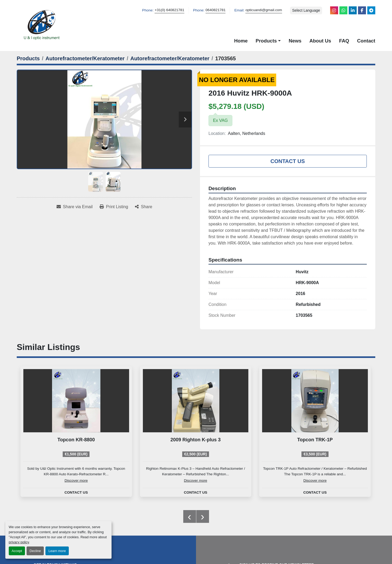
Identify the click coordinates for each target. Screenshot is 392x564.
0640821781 (216, 10)
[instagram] (334, 10)
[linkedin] (353, 10)
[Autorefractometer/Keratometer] (85, 58)
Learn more (57, 551)
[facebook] (362, 10)
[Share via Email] (75, 207)
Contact (366, 41)
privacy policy (19, 542)
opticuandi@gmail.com (264, 10)
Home (241, 41)
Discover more (76, 480)
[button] (268, 41)
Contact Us (288, 161)
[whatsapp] (343, 10)
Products (266, 41)
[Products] (28, 58)
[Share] (144, 207)
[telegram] (371, 10)
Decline (35, 551)
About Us (320, 41)
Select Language (306, 10)
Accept (17, 551)
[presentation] (190, 516)
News (295, 41)
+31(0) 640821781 (169, 10)
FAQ (344, 41)
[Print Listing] (114, 207)
